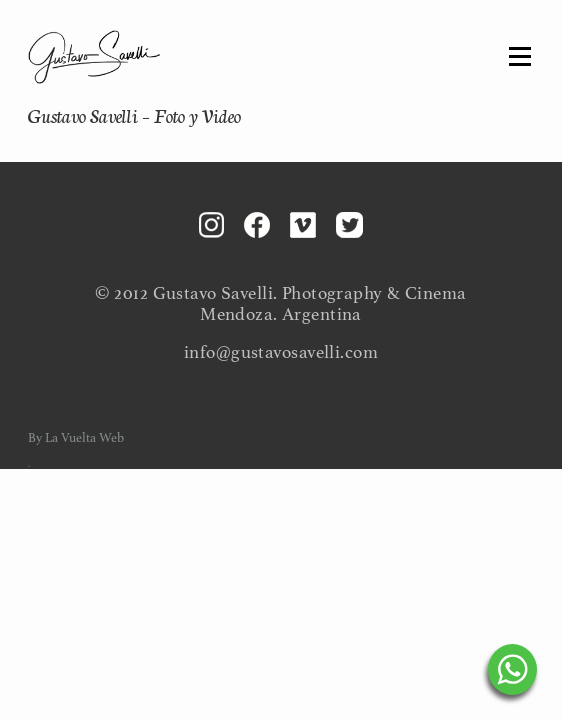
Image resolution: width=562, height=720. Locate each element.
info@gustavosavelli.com (281, 352)
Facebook (257, 225)
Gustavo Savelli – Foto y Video (134, 114)
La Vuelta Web (84, 438)
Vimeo (303, 225)
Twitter (349, 225)
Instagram (211, 225)
